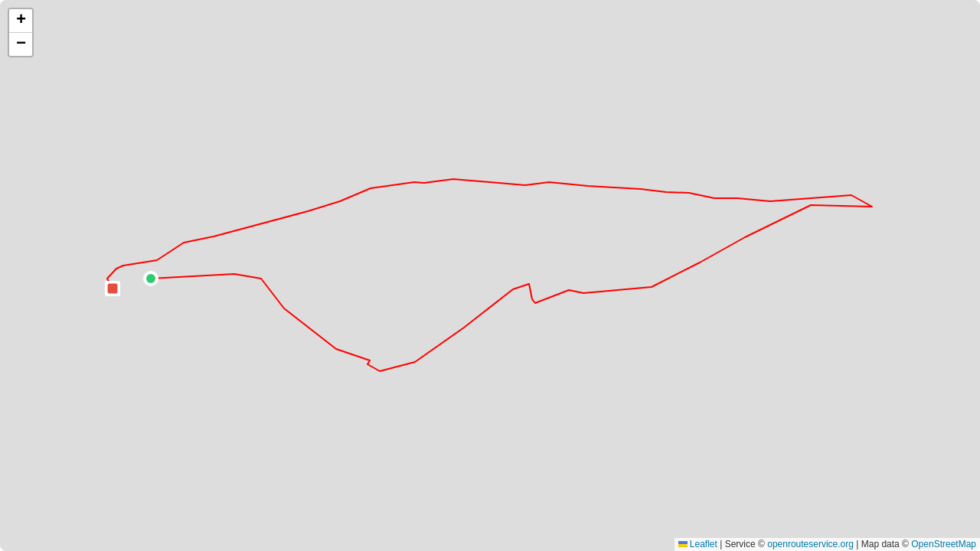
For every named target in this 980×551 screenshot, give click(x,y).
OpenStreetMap (944, 544)
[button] (151, 279)
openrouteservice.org (810, 544)
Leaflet (698, 544)
